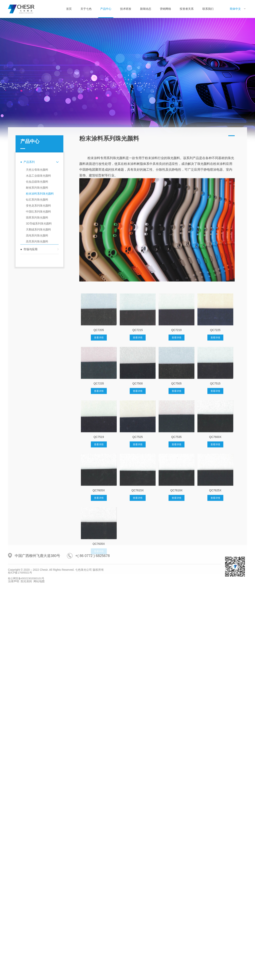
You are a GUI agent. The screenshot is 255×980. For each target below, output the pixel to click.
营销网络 (166, 9)
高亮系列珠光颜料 (37, 369)
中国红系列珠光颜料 (38, 339)
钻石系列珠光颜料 (37, 327)
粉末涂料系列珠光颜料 (40, 321)
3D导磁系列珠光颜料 (39, 351)
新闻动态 (146, 9)
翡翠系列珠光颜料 (37, 345)
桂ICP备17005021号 (21, 593)
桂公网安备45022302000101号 (27, 598)
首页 (69, 9)
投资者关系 (187, 9)
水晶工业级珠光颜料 (38, 303)
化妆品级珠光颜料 (37, 309)
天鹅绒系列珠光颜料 (38, 357)
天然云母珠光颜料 (37, 297)
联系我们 (208, 9)
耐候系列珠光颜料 (37, 315)
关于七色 (86, 9)
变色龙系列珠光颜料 (38, 333)
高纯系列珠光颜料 (37, 363)
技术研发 (126, 9)
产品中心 (106, 9)
